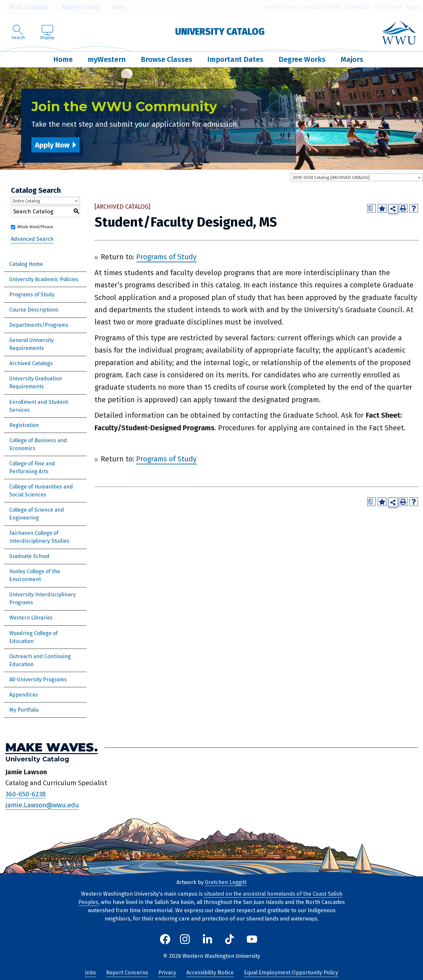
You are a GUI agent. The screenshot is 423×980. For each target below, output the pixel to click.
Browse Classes (167, 59)
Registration (24, 425)
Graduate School (29, 556)
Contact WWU (321, 7)
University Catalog (220, 32)
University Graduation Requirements (36, 383)
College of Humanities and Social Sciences (41, 491)
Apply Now (52, 145)
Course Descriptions (34, 310)
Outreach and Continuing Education (40, 660)
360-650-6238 (25, 794)
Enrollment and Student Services (39, 406)
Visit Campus (24, 7)
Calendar (358, 7)
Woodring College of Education (34, 637)
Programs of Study (32, 295)
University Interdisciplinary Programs (42, 598)
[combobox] (357, 177)
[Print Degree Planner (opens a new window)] (371, 208)
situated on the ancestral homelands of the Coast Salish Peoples (210, 898)
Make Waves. (52, 747)
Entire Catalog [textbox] (27, 201)
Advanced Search (32, 239)
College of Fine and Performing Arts (32, 468)
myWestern (280, 7)
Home (63, 59)
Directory (388, 7)
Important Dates (235, 59)
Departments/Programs (39, 325)
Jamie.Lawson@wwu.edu (42, 805)
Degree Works (302, 59)
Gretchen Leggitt (226, 882)
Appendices (24, 695)
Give (114, 7)
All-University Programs (38, 680)
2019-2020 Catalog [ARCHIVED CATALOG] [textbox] (331, 177)
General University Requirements (32, 344)
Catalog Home (26, 264)
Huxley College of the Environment (35, 575)
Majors (352, 59)
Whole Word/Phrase (35, 227)
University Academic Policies (44, 279)
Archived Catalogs (31, 363)
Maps (413, 7)
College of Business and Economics (38, 444)
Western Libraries (31, 618)
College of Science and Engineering (37, 514)
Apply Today (76, 7)
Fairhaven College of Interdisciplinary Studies (39, 537)
